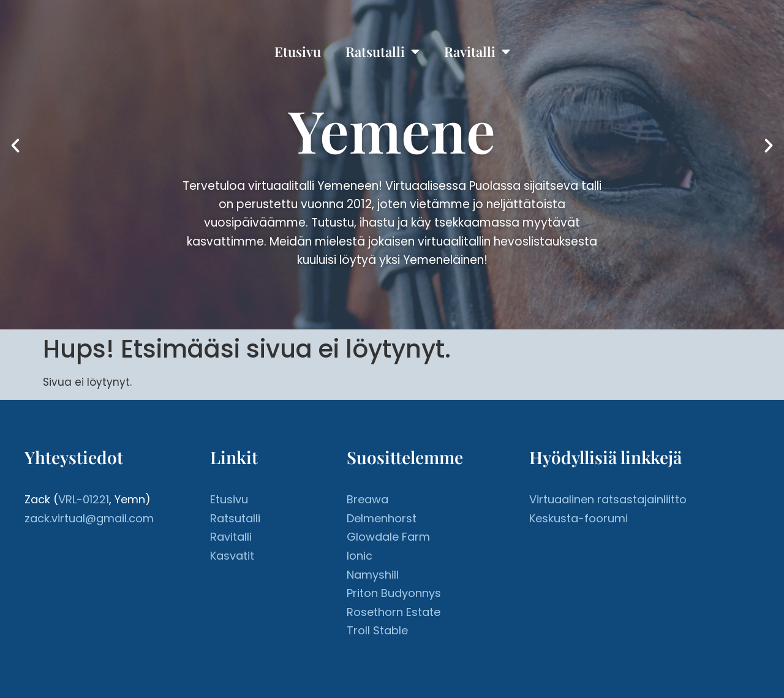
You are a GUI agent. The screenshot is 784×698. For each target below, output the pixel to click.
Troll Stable (377, 630)
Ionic (360, 556)
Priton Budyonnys (394, 593)
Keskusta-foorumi (579, 518)
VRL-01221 (84, 499)
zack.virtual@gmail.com (89, 518)
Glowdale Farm (388, 537)
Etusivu (298, 51)
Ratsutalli (383, 51)
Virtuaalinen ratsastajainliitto (608, 499)
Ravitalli (477, 51)
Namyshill (373, 575)
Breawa (367, 499)
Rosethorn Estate (394, 612)
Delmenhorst (382, 518)
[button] (15, 146)
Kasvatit (232, 556)
